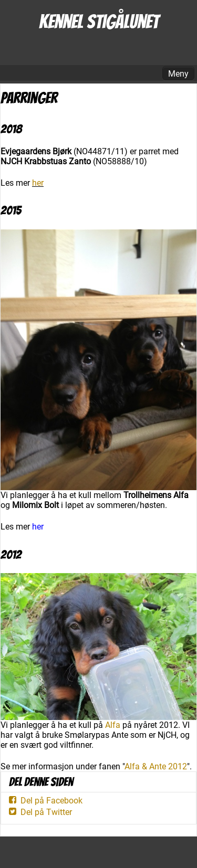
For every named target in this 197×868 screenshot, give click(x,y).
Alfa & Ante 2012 (156, 766)
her (38, 183)
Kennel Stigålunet (99, 22)
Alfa (113, 725)
